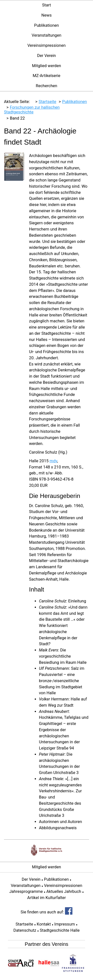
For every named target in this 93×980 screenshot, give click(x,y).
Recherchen (46, 86)
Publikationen (47, 25)
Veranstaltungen (47, 35)
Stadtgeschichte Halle (60, 930)
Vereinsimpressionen (46, 45)
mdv (53, 461)
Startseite (24, 924)
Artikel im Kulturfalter (47, 898)
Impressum (65, 924)
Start (47, 5)
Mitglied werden (46, 66)
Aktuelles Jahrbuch (64, 891)
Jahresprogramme (26, 891)
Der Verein (46, 56)
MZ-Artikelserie (47, 76)
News (46, 15)
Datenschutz (25, 930)
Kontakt (44, 924)
